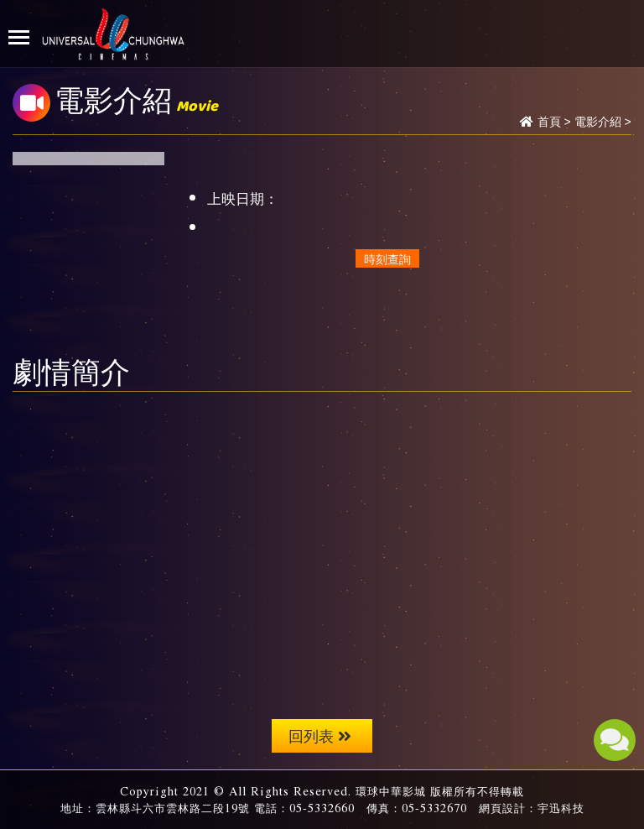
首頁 (549, 122)
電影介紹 (598, 122)
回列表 (320, 735)
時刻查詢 (387, 258)
